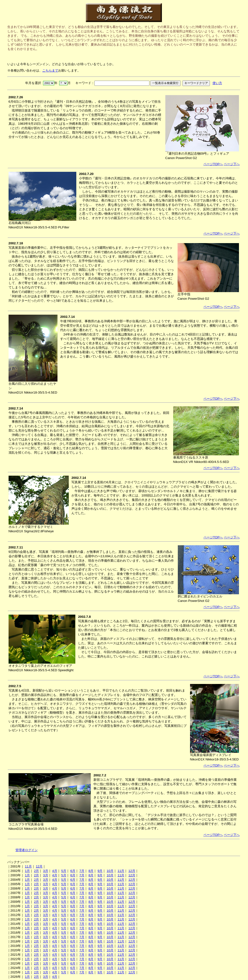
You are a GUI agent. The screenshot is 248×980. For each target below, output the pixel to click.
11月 (28, 866)
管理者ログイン (27, 850)
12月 (39, 866)
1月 (27, 871)
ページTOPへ (213, 164)
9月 (100, 871)
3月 (45, 871)
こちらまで (50, 70)
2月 (36, 871)
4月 (55, 871)
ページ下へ (232, 164)
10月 (110, 871)
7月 (82, 871)
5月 (64, 871)
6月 (73, 871)
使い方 (217, 83)
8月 (91, 871)
